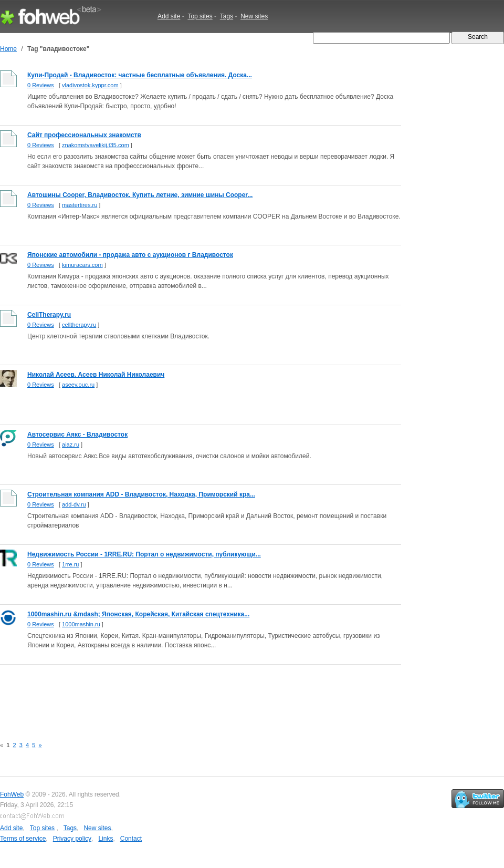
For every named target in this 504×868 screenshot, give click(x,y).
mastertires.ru (80, 205)
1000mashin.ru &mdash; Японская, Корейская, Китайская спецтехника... (138, 614)
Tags (227, 16)
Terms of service (23, 839)
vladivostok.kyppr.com (90, 85)
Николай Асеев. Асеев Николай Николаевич (96, 375)
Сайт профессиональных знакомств (84, 135)
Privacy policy (72, 839)
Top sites (200, 16)
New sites (254, 16)
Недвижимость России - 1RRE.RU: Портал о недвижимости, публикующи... (144, 554)
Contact (131, 839)
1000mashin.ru (81, 624)
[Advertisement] (191, 695)
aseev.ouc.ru (78, 385)
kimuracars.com (82, 265)
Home (8, 49)
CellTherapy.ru (49, 315)
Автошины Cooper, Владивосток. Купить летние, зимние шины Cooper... (140, 195)
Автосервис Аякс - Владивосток (77, 435)
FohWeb (12, 794)
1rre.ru (70, 564)
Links (106, 839)
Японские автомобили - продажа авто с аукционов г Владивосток (130, 255)
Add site (169, 16)
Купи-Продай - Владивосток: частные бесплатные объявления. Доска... (140, 75)
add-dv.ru (74, 504)
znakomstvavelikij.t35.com (96, 145)
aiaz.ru (71, 445)
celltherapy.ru (79, 325)
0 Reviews (41, 85)
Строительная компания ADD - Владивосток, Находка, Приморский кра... (141, 494)
